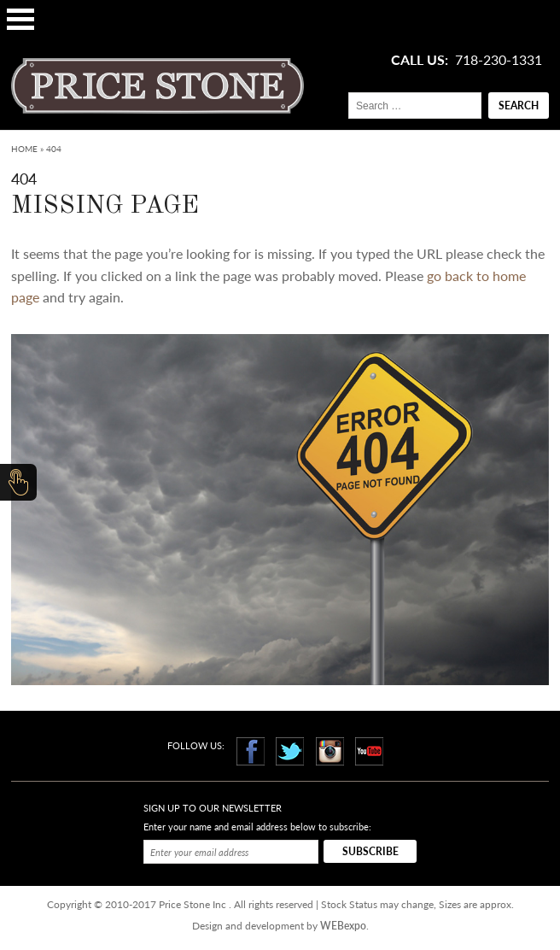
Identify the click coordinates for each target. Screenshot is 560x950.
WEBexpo (343, 926)
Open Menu (20, 19)
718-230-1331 (499, 60)
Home (24, 149)
